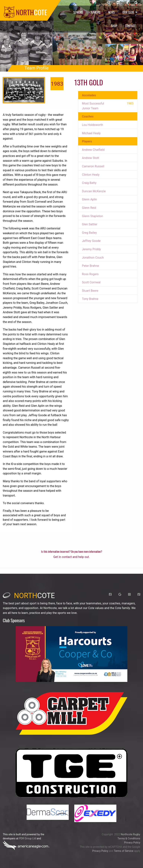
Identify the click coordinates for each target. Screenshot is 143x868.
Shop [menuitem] (114, 26)
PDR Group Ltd (27, 838)
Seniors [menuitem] (78, 12)
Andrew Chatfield (93, 150)
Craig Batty (89, 183)
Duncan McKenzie (94, 191)
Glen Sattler (90, 224)
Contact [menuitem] (130, 26)
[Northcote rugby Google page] (136, 3)
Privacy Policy (132, 843)
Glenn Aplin (89, 199)
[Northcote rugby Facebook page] (127, 3)
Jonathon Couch (93, 258)
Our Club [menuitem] (128, 12)
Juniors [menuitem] (96, 12)
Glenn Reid (89, 208)
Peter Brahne (90, 266)
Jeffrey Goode (91, 241)
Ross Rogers (90, 274)
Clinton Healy (91, 175)
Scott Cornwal (91, 282)
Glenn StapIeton (92, 216)
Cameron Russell (93, 166)
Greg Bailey (89, 233)
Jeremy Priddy (91, 249)
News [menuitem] (111, 12)
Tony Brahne (90, 299)
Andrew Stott (90, 158)
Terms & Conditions (129, 838)
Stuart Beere (90, 291)
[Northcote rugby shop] (118, 3)
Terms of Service (124, 851)
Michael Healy (91, 133)
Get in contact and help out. (71, 557)
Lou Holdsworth (92, 125)
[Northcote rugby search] (109, 3)
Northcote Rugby (130, 834)
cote (29, 596)
